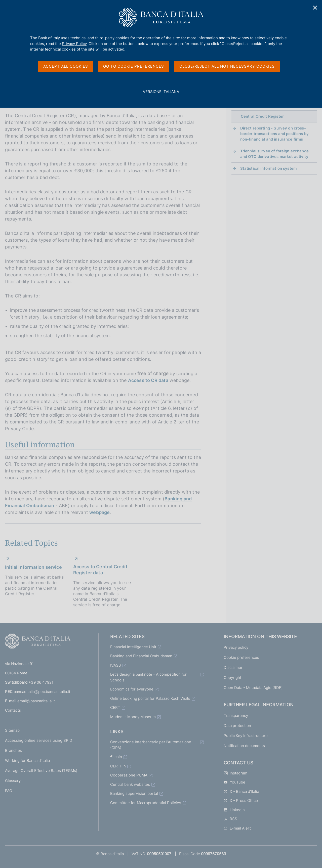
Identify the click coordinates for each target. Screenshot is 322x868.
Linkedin (234, 810)
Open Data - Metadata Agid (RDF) (253, 688)
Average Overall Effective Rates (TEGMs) (41, 771)
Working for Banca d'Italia (27, 761)
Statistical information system (269, 168)
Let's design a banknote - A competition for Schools (148, 677)
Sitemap (12, 730)
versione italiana (161, 94)
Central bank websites (130, 784)
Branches (13, 750)
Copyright (232, 678)
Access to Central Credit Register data (100, 570)
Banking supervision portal (134, 793)
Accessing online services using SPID (39, 740)
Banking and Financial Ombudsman (141, 656)
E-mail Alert (237, 828)
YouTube (234, 782)
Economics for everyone (132, 689)
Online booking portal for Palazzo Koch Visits (150, 698)
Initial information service (33, 567)
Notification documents (244, 746)
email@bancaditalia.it (36, 701)
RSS (230, 819)
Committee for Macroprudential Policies (146, 803)
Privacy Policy (74, 44)
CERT (115, 707)
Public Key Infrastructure (246, 736)
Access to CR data (148, 380)
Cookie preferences (241, 657)
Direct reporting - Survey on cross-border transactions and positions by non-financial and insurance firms (274, 134)
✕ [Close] (315, 8)
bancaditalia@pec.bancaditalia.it (42, 692)
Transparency (236, 715)
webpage (99, 512)
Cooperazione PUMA (129, 775)
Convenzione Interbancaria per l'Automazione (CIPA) (151, 745)
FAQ (9, 791)
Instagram (235, 773)
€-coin (116, 757)
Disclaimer (233, 667)
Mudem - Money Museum (133, 717)
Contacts (13, 710)
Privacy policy (236, 647)
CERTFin (118, 766)
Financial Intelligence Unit (133, 647)
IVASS (116, 665)
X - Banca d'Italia (241, 791)
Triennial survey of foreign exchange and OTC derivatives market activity (274, 154)
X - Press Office (241, 800)
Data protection (237, 726)
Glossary (13, 781)
